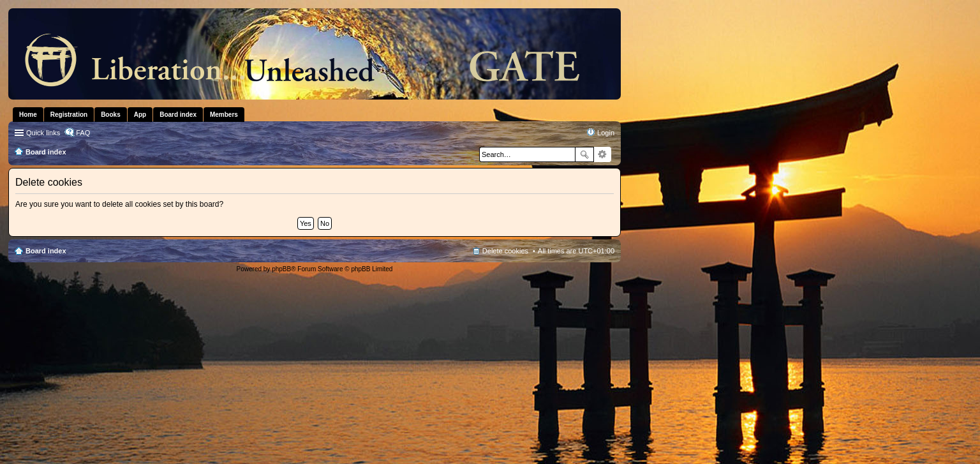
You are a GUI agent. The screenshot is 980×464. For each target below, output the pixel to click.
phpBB (281, 269)
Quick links (43, 133)
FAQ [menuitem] (83, 133)
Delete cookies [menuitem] (505, 251)
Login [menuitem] (606, 133)
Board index (46, 251)
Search (584, 154)
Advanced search (603, 154)
